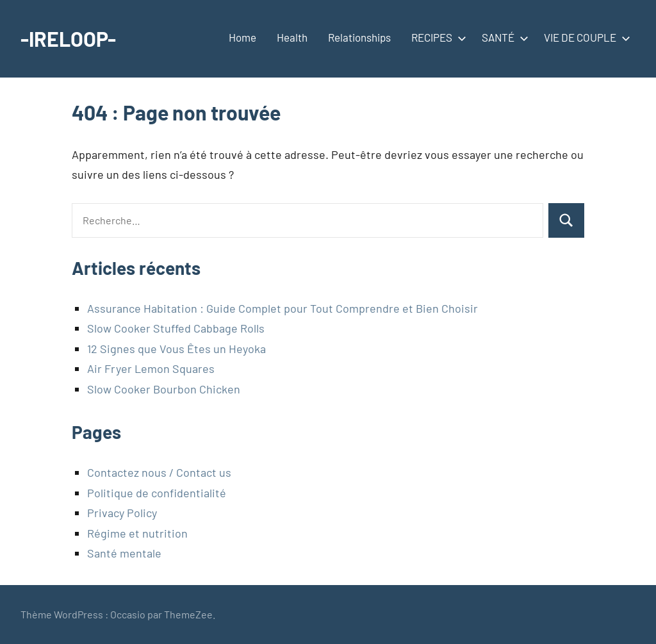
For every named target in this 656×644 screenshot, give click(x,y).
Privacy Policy (122, 513)
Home (242, 37)
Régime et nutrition (137, 533)
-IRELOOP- (68, 38)
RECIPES (436, 37)
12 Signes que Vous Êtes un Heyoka (176, 349)
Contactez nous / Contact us (159, 472)
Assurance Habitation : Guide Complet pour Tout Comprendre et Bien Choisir (283, 308)
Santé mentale (124, 553)
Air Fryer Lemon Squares (151, 368)
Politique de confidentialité (157, 493)
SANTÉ (503, 37)
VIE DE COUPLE (585, 37)
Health (292, 37)
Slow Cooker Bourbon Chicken (164, 389)
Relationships (359, 37)
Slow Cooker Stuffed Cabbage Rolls (176, 328)
